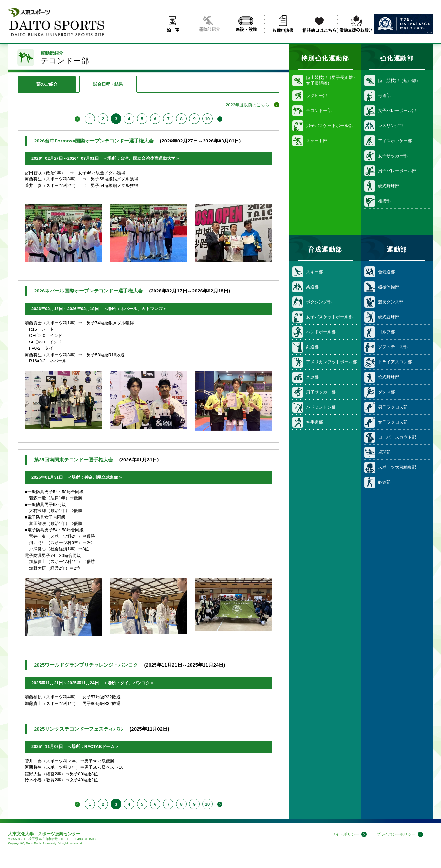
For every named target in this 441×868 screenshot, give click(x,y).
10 (207, 119)
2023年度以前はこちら (247, 105)
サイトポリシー (341, 835)
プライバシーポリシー (394, 835)
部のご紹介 (47, 84)
